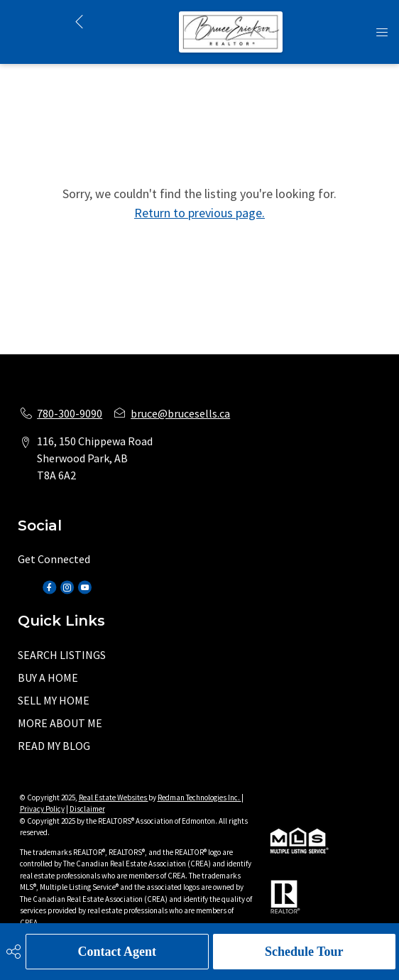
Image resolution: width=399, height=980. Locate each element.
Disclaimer (87, 809)
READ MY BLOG (54, 746)
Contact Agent (117, 952)
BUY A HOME (48, 677)
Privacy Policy (42, 809)
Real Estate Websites (114, 797)
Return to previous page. (199, 213)
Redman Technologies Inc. (199, 797)
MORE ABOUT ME (60, 723)
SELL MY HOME (54, 700)
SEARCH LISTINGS (62, 655)
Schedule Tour (304, 952)
